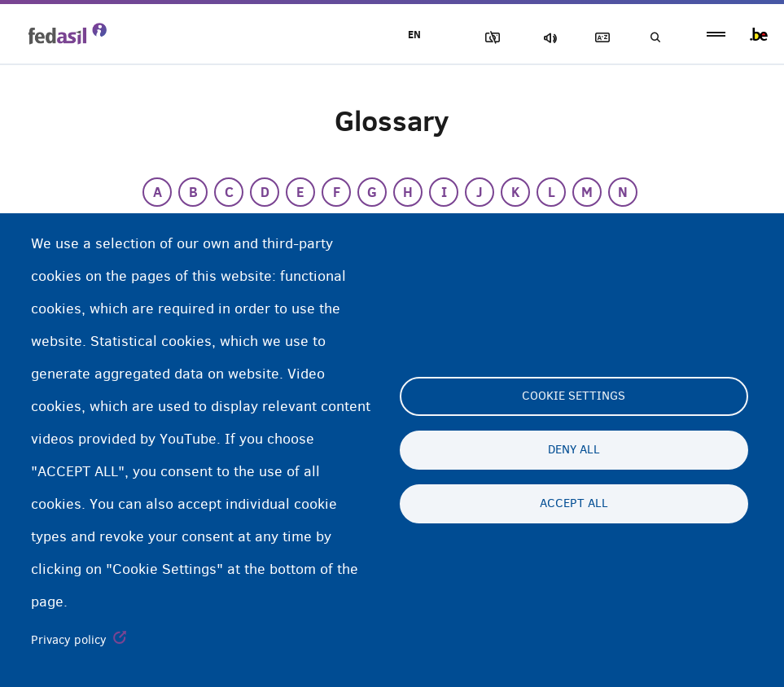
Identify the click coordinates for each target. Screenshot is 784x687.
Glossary (598, 38)
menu (716, 35)
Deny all (574, 450)
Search (654, 38)
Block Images (484, 38)
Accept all (574, 504)
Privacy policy (69, 640)
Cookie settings (574, 396)
